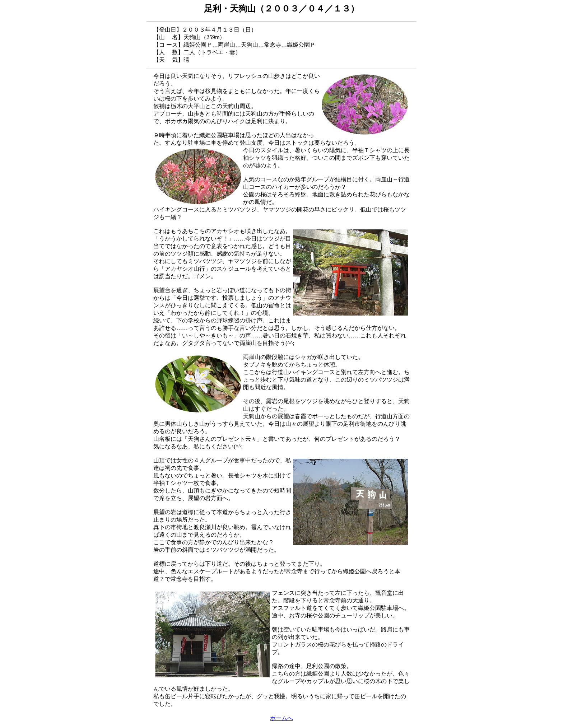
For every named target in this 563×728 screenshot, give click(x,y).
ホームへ (281, 718)
